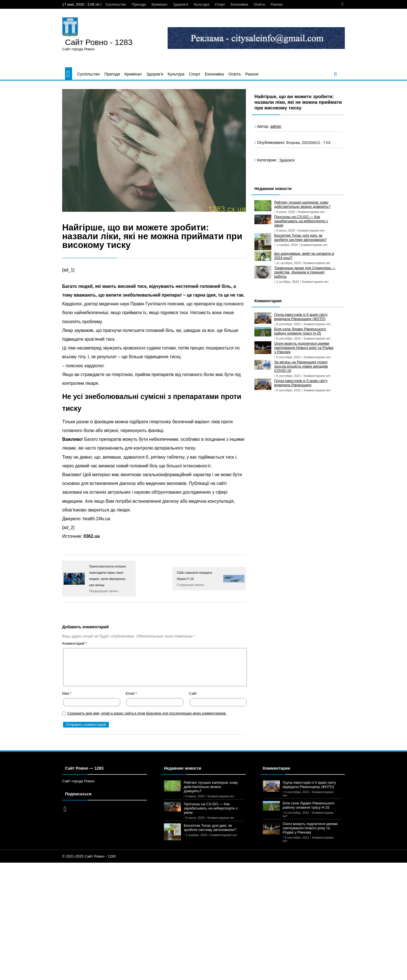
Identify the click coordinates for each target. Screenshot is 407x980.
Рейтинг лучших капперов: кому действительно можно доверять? (302, 204)
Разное (277, 4)
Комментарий (74, 644)
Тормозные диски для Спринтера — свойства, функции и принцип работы (305, 272)
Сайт (193, 694)
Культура (202, 4)
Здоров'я (287, 160)
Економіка (240, 4)
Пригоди (139, 4)
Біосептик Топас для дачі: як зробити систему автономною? (300, 238)
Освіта (259, 4)
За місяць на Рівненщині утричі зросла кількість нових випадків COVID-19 (301, 366)
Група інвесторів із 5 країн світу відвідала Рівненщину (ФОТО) (301, 317)
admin (276, 126)
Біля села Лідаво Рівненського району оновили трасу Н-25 (300, 331)
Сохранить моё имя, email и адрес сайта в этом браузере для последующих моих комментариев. (147, 713)
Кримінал (159, 4)
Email (131, 694)
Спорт (220, 4)
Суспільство (116, 4)
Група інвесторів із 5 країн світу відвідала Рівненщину (301, 383)
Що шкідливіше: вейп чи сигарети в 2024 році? (304, 256)
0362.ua (91, 536)
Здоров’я (181, 4)
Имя (67, 694)
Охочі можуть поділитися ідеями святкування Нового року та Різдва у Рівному (304, 348)
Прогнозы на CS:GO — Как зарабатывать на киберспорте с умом (301, 221)
